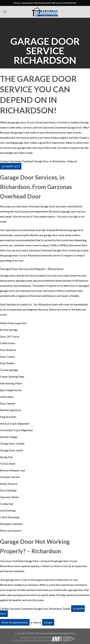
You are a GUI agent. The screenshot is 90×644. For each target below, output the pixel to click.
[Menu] (5, 12)
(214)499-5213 (11, 166)
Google (48, 622)
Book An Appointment (15, 622)
